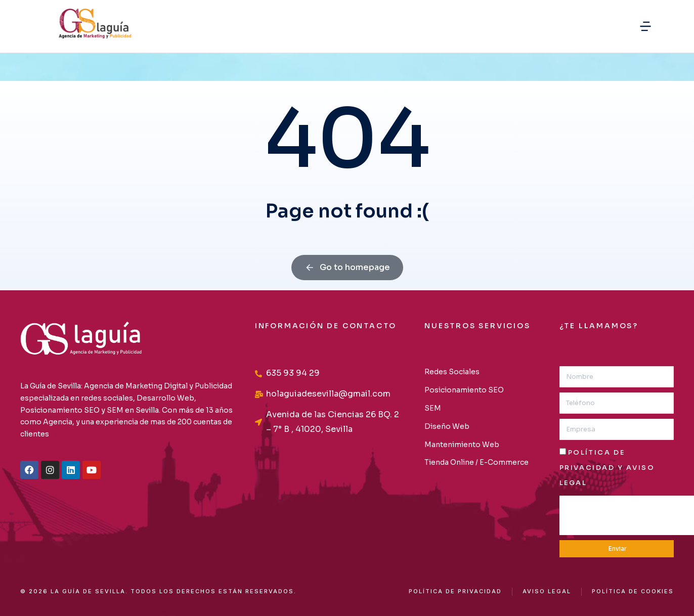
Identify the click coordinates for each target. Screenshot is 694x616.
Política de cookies (633, 591)
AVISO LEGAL (547, 591)
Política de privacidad (455, 591)
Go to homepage (347, 267)
